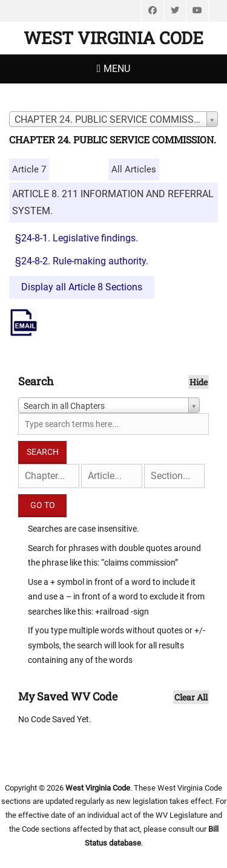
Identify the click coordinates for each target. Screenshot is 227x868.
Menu (117, 69)
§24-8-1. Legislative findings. (77, 238)
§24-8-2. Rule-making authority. (82, 261)
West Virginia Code (113, 38)
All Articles (134, 169)
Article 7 (29, 169)
